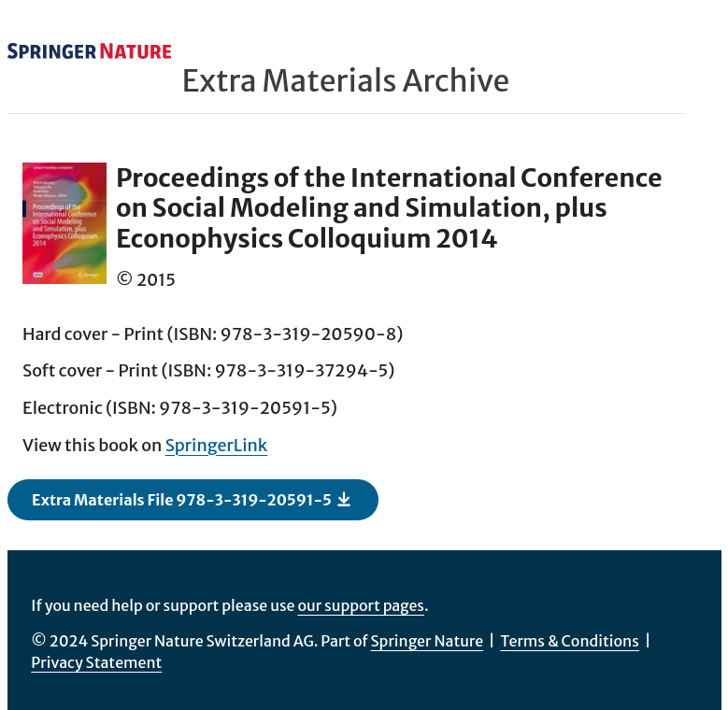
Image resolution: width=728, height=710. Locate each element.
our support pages (361, 605)
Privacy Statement (96, 662)
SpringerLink (217, 445)
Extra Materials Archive (346, 81)
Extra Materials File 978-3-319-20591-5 (192, 499)
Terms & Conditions (570, 641)
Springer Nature (428, 641)
